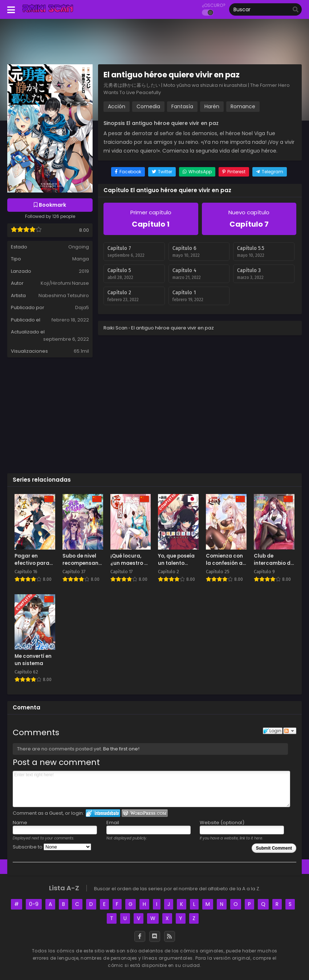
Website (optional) (222, 823)
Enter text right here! (151, 789)
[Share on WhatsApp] (197, 172)
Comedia (148, 106)
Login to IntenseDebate (103, 813)
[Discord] (155, 936)
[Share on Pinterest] (234, 172)
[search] (296, 10)
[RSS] (170, 936)
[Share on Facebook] (128, 172)
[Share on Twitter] (162, 172)
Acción (117, 106)
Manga (81, 259)
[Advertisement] (154, 415)
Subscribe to (52, 847)
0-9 (34, 904)
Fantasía (182, 106)
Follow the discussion (290, 731)
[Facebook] (140, 936)
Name (20, 823)
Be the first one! (121, 749)
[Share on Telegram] (270, 172)
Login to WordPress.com (145, 813)
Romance (243, 106)
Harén (212, 106)
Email (113, 823)
